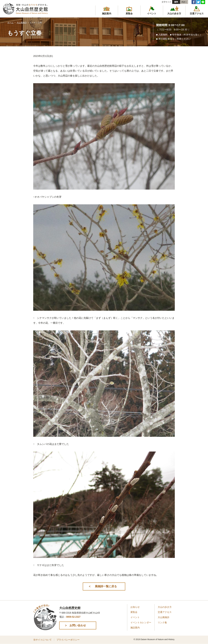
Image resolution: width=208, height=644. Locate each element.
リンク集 (162, 623)
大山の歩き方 (165, 607)
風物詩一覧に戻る (106, 586)
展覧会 (134, 612)
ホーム (10, 23)
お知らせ (135, 607)
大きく (184, 2)
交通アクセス (165, 612)
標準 (176, 2)
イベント (135, 617)
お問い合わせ (79, 626)
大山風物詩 (22, 23)
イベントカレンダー (141, 623)
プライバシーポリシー (68, 640)
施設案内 (135, 628)
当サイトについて (42, 640)
